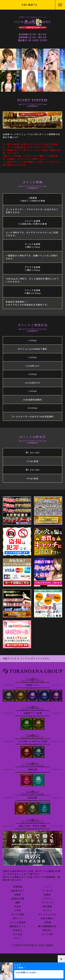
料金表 (18, 907)
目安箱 (47, 922)
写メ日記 (18, 934)
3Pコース (18, 918)
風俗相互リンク (18, 926)
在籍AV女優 (18, 899)
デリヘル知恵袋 (18, 922)
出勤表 (18, 895)
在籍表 (47, 895)
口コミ (18, 938)
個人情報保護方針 (47, 926)
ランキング (47, 903)
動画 (18, 903)
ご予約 (18, 911)
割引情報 (47, 907)
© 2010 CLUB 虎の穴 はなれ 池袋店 (33, 945)
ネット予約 (47, 934)
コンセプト (47, 891)
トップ (47, 887)
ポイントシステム (47, 915)
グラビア (47, 899)
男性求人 (47, 930)
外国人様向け (47, 918)
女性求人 (18, 930)
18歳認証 (18, 887)
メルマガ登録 (18, 915)
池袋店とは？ (18, 891)
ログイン (47, 911)
